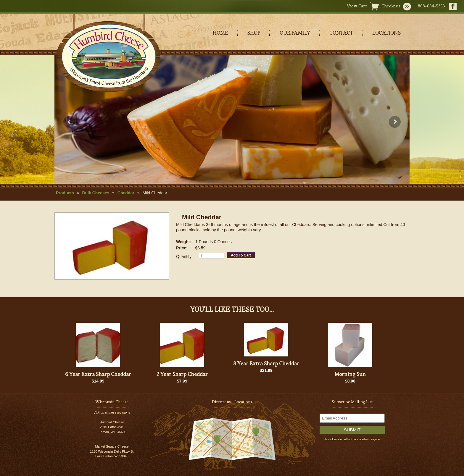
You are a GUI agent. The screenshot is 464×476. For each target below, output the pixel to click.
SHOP (254, 33)
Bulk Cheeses (96, 193)
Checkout (391, 6)
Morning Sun (350, 374)
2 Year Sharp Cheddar (182, 374)
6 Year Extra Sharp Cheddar (98, 374)
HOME (220, 33)
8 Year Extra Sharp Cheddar (266, 363)
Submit (352, 430)
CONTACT (341, 33)
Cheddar (126, 193)
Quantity (184, 256)
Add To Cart (241, 255)
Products (65, 193)
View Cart (357, 6)
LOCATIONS (386, 33)
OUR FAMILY (295, 33)
